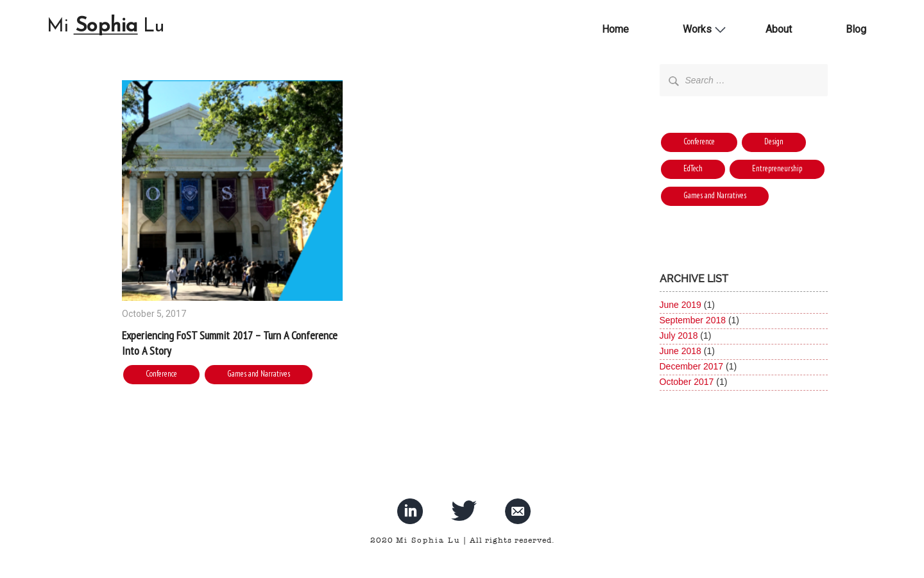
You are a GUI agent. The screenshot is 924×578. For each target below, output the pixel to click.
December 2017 (692, 366)
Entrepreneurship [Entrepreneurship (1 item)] (777, 168)
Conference (161, 374)
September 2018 (693, 320)
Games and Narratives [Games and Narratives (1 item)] (715, 195)
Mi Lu (106, 27)
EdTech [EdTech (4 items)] (693, 168)
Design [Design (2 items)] (774, 141)
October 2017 (687, 382)
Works (697, 29)
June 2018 (680, 351)
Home (615, 29)
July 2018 (679, 336)
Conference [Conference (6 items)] (699, 141)
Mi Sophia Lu (428, 540)
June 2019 (680, 305)
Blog (856, 29)
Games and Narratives (259, 374)
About (779, 29)
